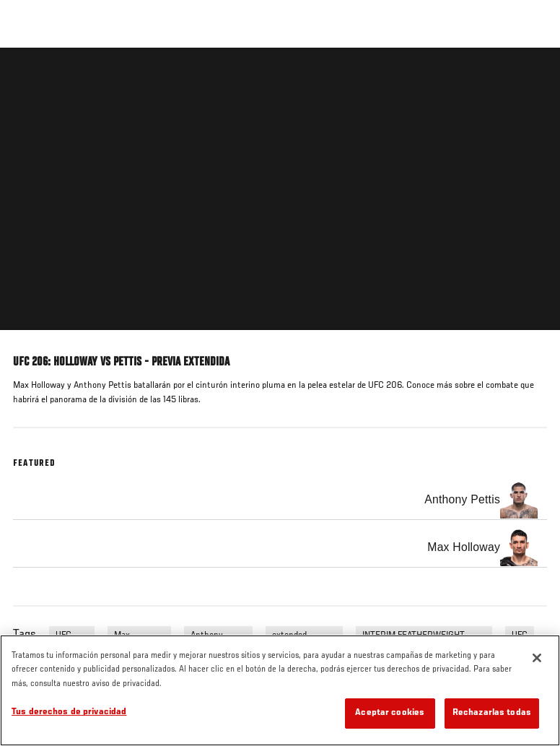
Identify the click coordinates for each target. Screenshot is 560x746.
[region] (280, 690)
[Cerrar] (537, 658)
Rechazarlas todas (492, 713)
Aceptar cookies (390, 713)
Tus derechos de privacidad (69, 712)
